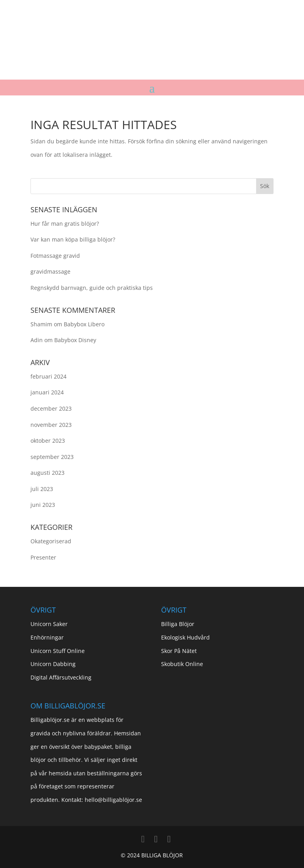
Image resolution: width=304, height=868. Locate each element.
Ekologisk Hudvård (185, 637)
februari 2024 (48, 376)
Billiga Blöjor (178, 624)
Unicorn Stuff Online (58, 651)
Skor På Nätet (179, 651)
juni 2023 (43, 505)
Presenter (43, 557)
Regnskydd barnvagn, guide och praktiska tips (92, 288)
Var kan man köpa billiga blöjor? (73, 239)
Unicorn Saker (49, 624)
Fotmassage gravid (55, 256)
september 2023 (52, 457)
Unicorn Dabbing (53, 664)
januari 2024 (47, 392)
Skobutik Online (182, 664)
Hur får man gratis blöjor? (65, 224)
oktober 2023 (48, 441)
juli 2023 (42, 489)
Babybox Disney (75, 340)
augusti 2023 (47, 473)
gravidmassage (50, 271)
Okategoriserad (51, 541)
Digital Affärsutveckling (61, 677)
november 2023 (51, 425)
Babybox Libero (84, 324)
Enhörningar (47, 637)
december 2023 (51, 408)
